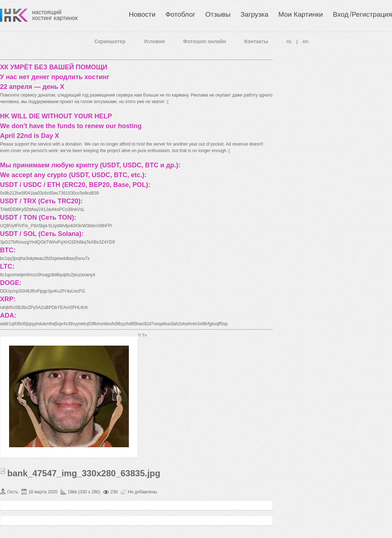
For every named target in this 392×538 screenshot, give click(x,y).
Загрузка (254, 14)
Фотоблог (180, 14)
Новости (142, 14)
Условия (154, 41)
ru (289, 41)
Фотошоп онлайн (205, 41)
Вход (341, 14)
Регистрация (372, 14)
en (306, 41)
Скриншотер (110, 41)
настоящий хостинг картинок (55, 15)
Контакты (256, 41)
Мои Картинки (301, 14)
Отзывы (218, 14)
